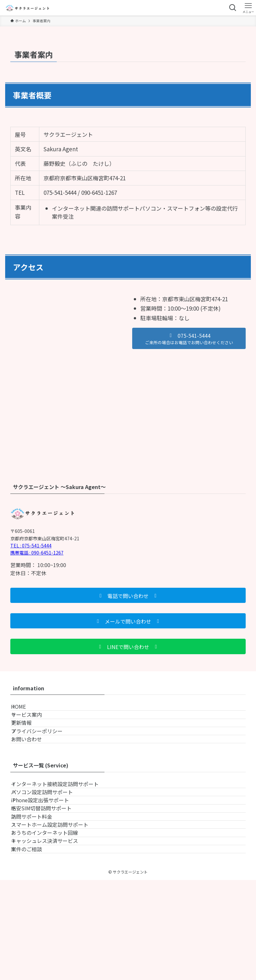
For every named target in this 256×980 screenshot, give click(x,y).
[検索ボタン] (233, 8)
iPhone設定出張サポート (47, 854)
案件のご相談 (34, 945)
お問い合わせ (34, 771)
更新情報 (28, 741)
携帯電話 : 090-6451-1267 (37, 553)
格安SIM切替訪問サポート (48, 869)
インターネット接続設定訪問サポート (62, 823)
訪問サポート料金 (39, 884)
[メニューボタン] (248, 8)
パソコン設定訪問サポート (49, 838)
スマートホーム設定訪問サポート (57, 900)
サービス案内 (34, 725)
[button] (189, 338)
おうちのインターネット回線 (52, 915)
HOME (25, 710)
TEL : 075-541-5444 (31, 545)
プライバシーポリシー (44, 756)
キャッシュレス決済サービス (52, 930)
